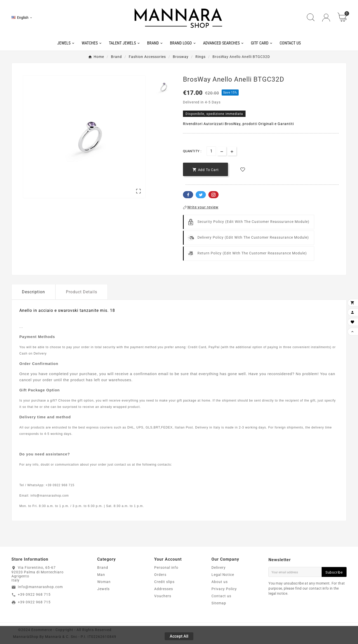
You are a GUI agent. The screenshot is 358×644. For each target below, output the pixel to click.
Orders (160, 575)
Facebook (188, 195)
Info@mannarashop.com (40, 587)
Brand (103, 568)
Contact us (221, 596)
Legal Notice (223, 575)
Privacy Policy (224, 589)
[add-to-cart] (206, 169)
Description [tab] (33, 292)
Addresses (164, 589)
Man (101, 575)
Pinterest (213, 195)
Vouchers (163, 596)
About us (220, 582)
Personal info (166, 568)
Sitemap (219, 603)
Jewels (103, 589)
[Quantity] (211, 151)
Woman (104, 582)
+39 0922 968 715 (34, 594)
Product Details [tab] (82, 292)
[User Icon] (326, 18)
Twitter (201, 195)
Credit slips (164, 582)
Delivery (219, 568)
